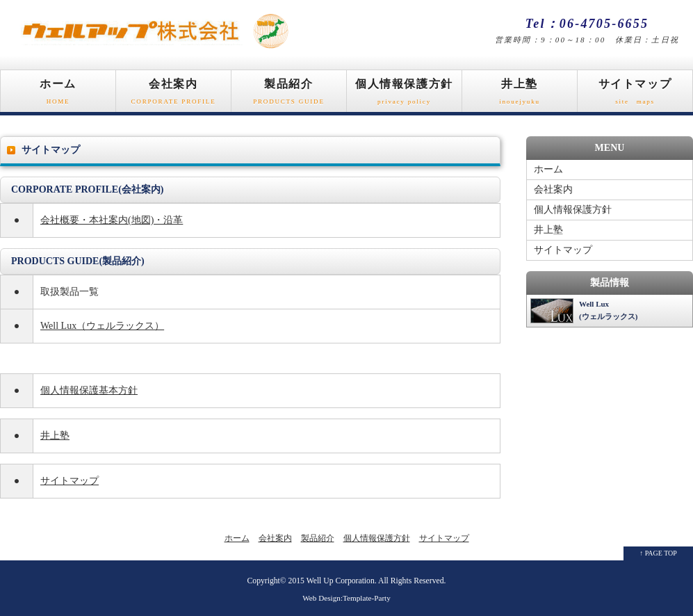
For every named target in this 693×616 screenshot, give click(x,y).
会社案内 (173, 95)
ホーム (58, 95)
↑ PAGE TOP (658, 553)
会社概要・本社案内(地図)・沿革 (112, 220)
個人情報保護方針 (404, 95)
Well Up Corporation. (342, 581)
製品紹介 (289, 95)
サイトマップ (635, 95)
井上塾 (520, 95)
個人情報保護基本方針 (89, 390)
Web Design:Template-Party (346, 598)
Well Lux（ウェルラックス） (102, 326)
